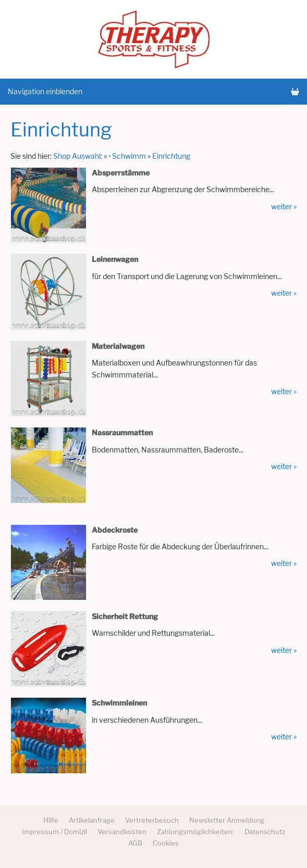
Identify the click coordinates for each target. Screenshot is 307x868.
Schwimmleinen (119, 703)
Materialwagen (118, 346)
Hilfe (51, 820)
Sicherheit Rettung (125, 616)
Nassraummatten (122, 432)
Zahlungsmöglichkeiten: (195, 832)
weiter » (284, 206)
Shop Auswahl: (78, 156)
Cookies (166, 843)
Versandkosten (122, 832)
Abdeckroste (115, 530)
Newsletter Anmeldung (227, 820)
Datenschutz (265, 832)
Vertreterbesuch (152, 820)
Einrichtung (171, 156)
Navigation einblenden (45, 91)
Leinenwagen (115, 259)
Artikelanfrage (92, 820)
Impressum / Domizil (54, 832)
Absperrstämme (121, 173)
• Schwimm (127, 156)
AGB (135, 843)
